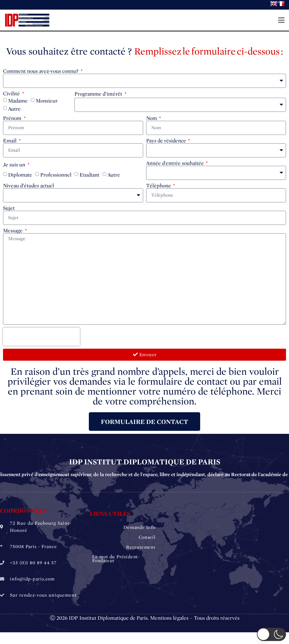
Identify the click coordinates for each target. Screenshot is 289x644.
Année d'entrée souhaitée (176, 163)
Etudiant (89, 175)
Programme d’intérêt (99, 94)
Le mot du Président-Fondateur (116, 559)
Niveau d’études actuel (29, 186)
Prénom (13, 118)
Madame (18, 101)
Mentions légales (169, 618)
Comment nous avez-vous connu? (41, 71)
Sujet (9, 208)
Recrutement (141, 547)
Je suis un (15, 165)
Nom (152, 118)
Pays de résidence (167, 141)
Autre (14, 109)
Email (10, 141)
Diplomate (20, 175)
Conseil (147, 537)
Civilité (12, 94)
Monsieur (47, 101)
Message (13, 231)
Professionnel (56, 175)
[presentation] (41, 337)
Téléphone (159, 186)
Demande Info (139, 527)
